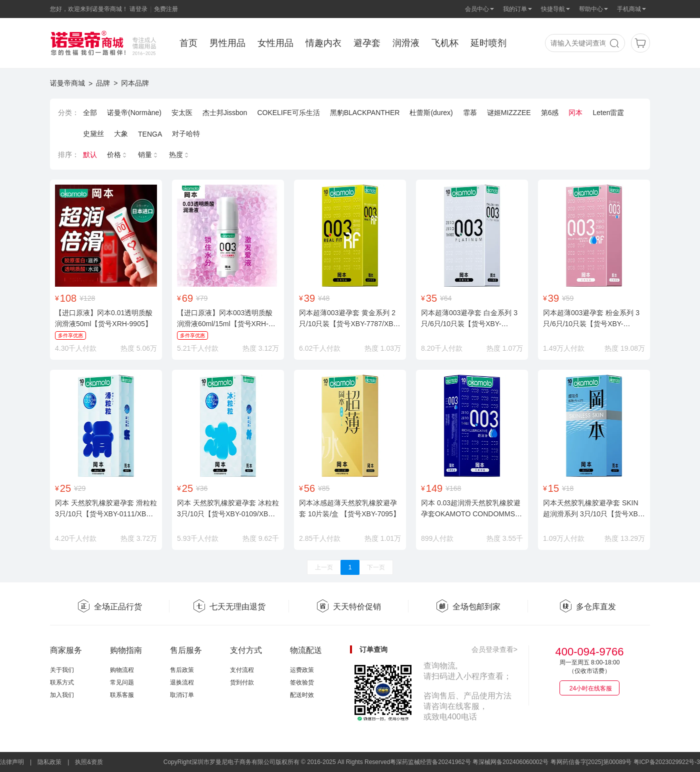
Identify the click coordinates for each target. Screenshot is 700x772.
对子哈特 (186, 134)
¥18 (568, 488)
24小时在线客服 (591, 688)
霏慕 (470, 113)
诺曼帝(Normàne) (134, 113)
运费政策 (302, 670)
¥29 (80, 488)
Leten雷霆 (608, 113)
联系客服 (122, 695)
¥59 (568, 298)
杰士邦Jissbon (225, 113)
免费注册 (166, 9)
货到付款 (242, 682)
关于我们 (62, 670)
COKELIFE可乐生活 (288, 113)
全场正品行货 (109, 607)
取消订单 (182, 695)
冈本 (575, 113)
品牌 (103, 83)
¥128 (87, 298)
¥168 (453, 488)
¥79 (202, 298)
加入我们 (62, 695)
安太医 (182, 113)
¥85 (324, 488)
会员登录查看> (494, 649)
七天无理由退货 (229, 607)
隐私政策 (49, 762)
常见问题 (122, 682)
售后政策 (182, 670)
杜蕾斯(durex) (431, 113)
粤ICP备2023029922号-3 (667, 762)
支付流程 (242, 670)
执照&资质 (89, 762)
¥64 (446, 298)
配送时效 (302, 695)
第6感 (550, 113)
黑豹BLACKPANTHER (365, 113)
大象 (121, 134)
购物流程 (122, 670)
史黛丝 (93, 134)
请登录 (138, 9)
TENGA (150, 134)
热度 (179, 155)
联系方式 (62, 682)
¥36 (202, 488)
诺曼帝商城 (67, 83)
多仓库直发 (587, 607)
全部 (90, 113)
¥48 (324, 298)
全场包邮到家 (468, 607)
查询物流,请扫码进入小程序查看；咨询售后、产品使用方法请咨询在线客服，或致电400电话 (467, 691)
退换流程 (182, 682)
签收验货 (302, 682)
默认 (90, 155)
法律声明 (12, 762)
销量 (148, 155)
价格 (117, 155)
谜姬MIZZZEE (509, 113)
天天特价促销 (348, 607)
